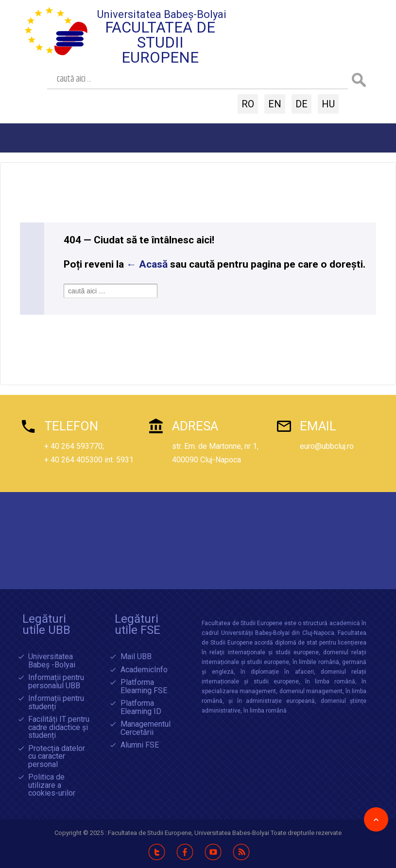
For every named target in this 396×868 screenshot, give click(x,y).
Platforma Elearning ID (141, 707)
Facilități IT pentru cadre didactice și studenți (59, 728)
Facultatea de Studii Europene (160, 43)
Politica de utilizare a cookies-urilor (52, 785)
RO (248, 104)
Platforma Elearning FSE (144, 687)
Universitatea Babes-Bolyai (232, 833)
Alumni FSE (140, 745)
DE (301, 104)
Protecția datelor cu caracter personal (57, 757)
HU (328, 104)
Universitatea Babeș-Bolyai (162, 14)
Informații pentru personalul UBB (56, 682)
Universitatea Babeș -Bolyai (52, 661)
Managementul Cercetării (146, 728)
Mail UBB (136, 657)
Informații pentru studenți (56, 703)
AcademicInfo (144, 670)
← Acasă (147, 264)
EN (275, 104)
